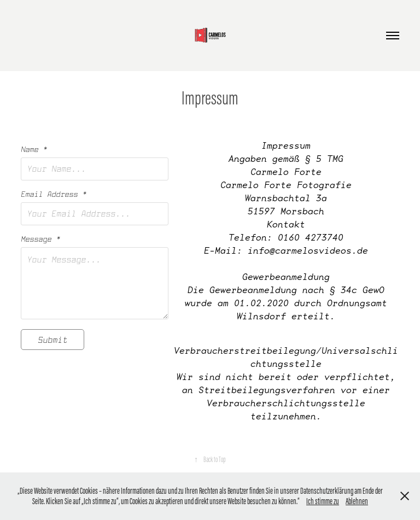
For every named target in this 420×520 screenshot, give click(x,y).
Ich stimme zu (323, 501)
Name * (34, 149)
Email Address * (54, 194)
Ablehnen (357, 501)
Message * (40, 239)
